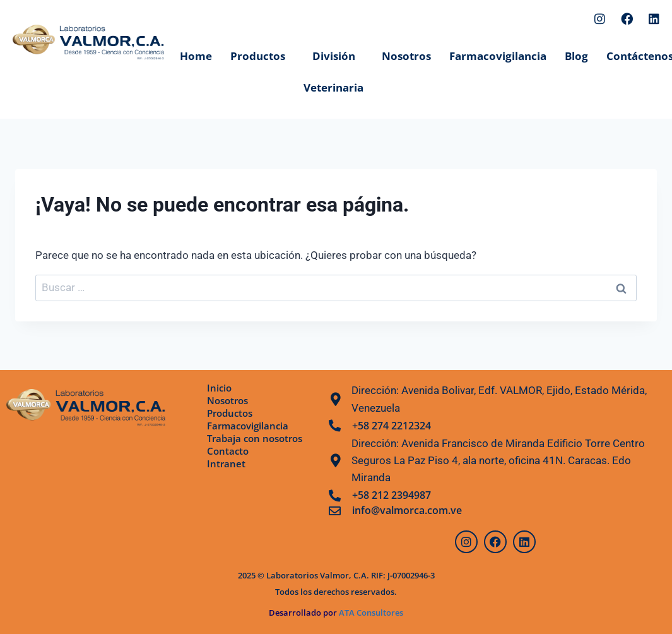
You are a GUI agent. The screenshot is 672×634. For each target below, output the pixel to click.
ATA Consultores (370, 613)
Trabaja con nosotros (258, 438)
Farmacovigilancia (498, 56)
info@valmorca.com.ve (407, 510)
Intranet (227, 464)
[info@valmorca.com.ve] (335, 511)
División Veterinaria (333, 72)
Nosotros (406, 56)
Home (196, 56)
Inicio (220, 388)
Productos (258, 56)
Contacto (229, 451)
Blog (576, 56)
